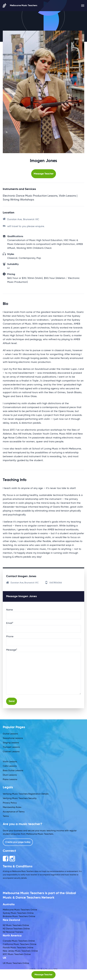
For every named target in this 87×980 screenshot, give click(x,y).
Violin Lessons (10, 762)
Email (10, 623)
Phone (10, 637)
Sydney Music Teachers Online (18, 913)
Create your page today (18, 842)
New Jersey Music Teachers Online (20, 951)
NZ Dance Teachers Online (16, 929)
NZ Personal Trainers (13, 932)
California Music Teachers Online (20, 944)
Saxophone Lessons (13, 738)
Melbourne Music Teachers (20, 5)
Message (12, 650)
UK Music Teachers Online (16, 963)
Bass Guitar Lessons (13, 771)
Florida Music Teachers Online (18, 948)
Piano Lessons (10, 780)
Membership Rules (12, 807)
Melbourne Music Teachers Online (20, 910)
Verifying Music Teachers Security (20, 798)
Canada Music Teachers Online (19, 941)
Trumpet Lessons (11, 747)
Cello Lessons (10, 766)
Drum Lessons (10, 775)
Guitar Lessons (10, 734)
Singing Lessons (11, 743)
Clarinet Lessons (11, 752)
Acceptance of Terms (14, 812)
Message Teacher (44, 174)
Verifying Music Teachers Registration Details (26, 794)
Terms (6, 816)
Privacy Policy (10, 803)
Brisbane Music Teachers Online (19, 917)
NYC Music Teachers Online (17, 954)
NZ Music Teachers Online (16, 925)
